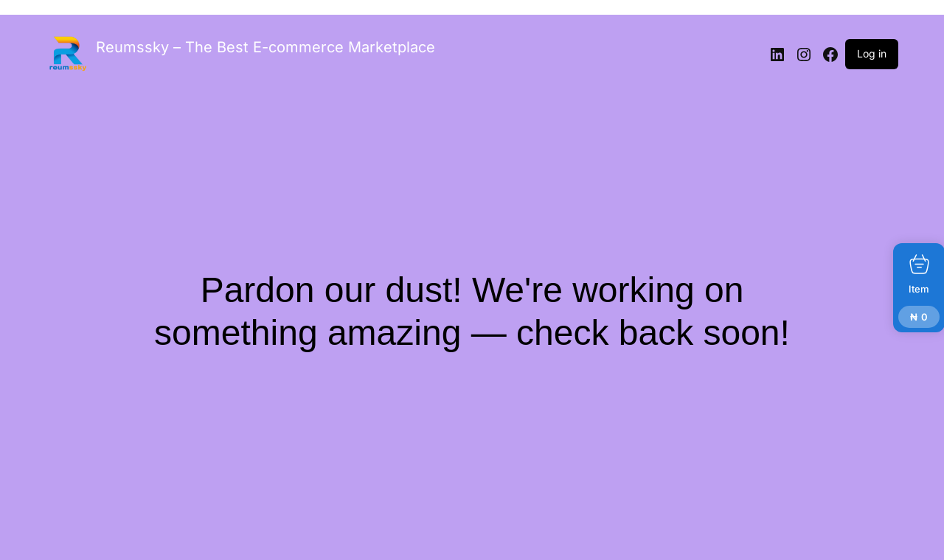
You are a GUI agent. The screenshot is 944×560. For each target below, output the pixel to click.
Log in (872, 53)
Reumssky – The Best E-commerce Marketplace (265, 47)
